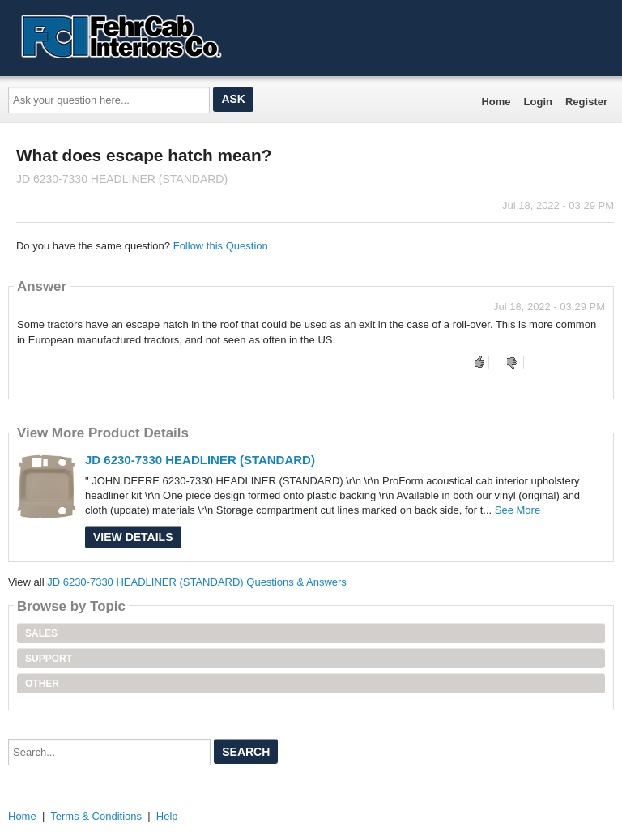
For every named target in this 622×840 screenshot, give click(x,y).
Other (42, 684)
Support (49, 659)
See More (518, 510)
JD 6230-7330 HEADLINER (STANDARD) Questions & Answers (197, 582)
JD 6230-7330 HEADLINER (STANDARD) (200, 460)
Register (586, 102)
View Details (133, 537)
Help (167, 816)
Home (496, 102)
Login (538, 102)
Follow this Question (221, 246)
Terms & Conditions (96, 816)
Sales (41, 633)
